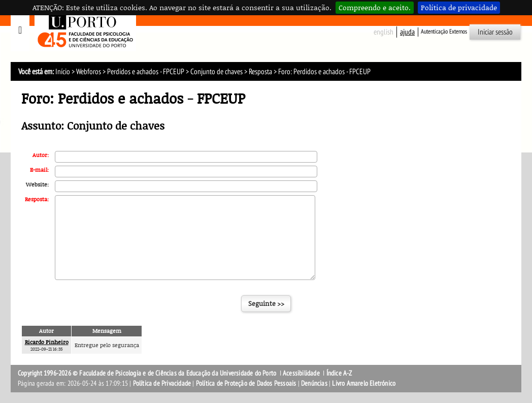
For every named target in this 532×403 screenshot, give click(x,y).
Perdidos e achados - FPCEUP (146, 72)
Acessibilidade (301, 373)
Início (63, 72)
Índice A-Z (339, 373)
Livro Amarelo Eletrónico (364, 383)
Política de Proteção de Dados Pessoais (246, 383)
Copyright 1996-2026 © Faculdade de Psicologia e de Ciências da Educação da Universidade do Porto (148, 373)
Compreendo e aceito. (375, 7)
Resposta (260, 72)
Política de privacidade (459, 7)
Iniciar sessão (495, 32)
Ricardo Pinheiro (47, 342)
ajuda (407, 32)
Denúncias (314, 383)
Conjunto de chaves (217, 72)
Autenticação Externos (444, 32)
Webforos (89, 72)
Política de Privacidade (162, 383)
